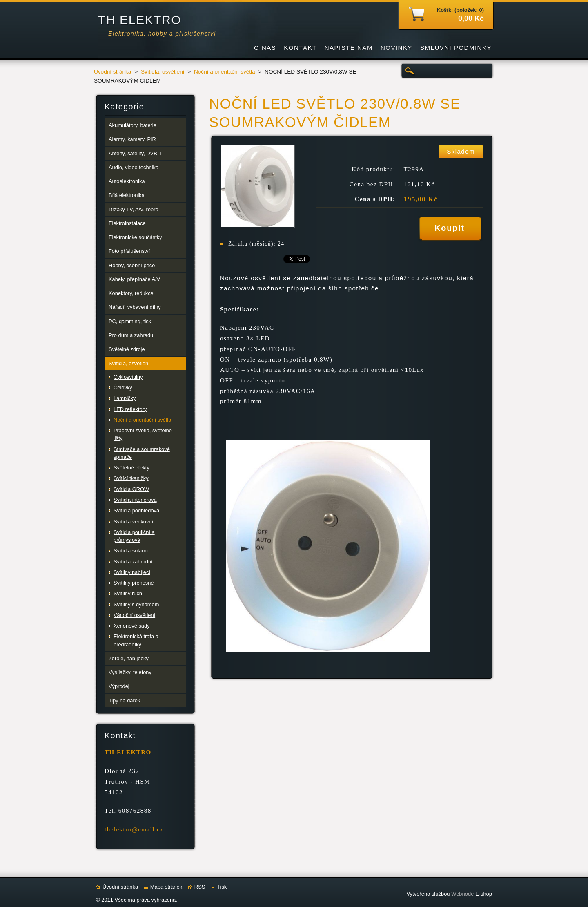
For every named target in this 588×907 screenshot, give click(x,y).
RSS (200, 887)
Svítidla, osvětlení (163, 72)
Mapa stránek (166, 887)
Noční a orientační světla (225, 72)
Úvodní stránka (112, 72)
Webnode (462, 894)
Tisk (222, 887)
